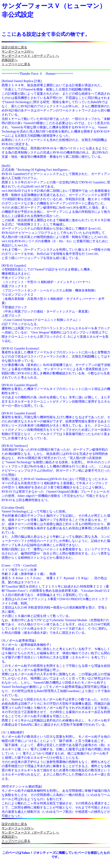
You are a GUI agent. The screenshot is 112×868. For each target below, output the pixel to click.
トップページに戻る (16, 64)
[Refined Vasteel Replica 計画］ (23, 81)
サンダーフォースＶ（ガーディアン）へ (30, 56)
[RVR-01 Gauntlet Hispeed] (19, 385)
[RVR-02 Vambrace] (15, 446)
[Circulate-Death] (13, 508)
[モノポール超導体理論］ (20, 640)
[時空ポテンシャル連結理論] (22, 786)
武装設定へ (10, 60)
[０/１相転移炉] (13, 732)
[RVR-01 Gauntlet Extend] (19, 413)
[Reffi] (6, 166)
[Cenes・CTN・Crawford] (19, 565)
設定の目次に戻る (14, 47)
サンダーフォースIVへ (18, 52)
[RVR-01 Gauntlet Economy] (20, 348)
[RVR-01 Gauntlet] (14, 266)
